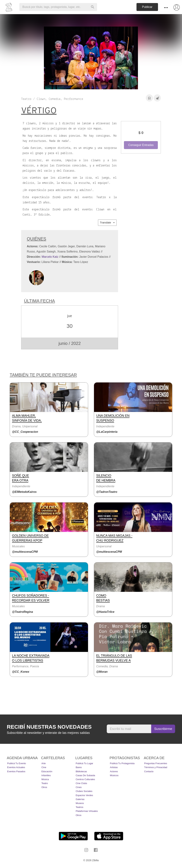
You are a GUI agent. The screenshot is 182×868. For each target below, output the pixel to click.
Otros (44, 787)
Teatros (79, 807)
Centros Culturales (85, 779)
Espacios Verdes (84, 795)
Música (45, 779)
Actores (114, 771)
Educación (47, 771)
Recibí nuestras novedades (49, 727)
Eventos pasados (16, 771)
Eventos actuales (16, 767)
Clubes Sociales (84, 791)
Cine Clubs (81, 783)
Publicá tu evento (17, 763)
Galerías (80, 799)
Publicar (147, 7)
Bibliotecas (81, 771)
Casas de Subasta (85, 775)
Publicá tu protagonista (122, 763)
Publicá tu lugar (84, 763)
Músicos (114, 775)
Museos (80, 803)
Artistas (114, 767)
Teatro (45, 783)
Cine (44, 767)
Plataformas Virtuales (87, 811)
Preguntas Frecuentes (156, 763)
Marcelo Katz (50, 257)
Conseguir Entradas (141, 145)
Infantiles (46, 775)
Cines (79, 787)
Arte (44, 763)
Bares (79, 767)
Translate (107, 222)
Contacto (149, 771)
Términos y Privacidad (156, 767)
